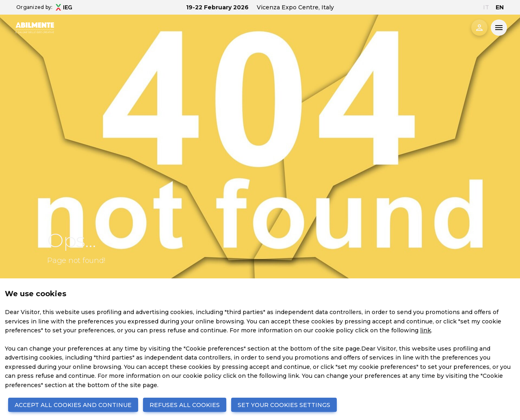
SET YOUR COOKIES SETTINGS (284, 405)
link (426, 330)
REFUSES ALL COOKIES (185, 405)
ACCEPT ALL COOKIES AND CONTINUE (73, 405)
